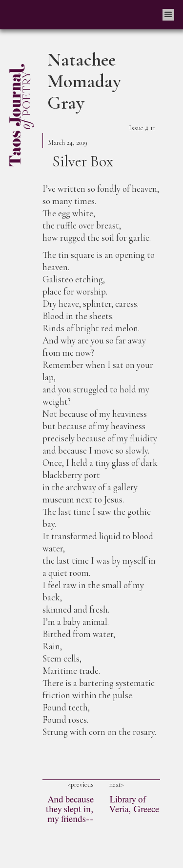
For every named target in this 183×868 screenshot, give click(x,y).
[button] (168, 15)
